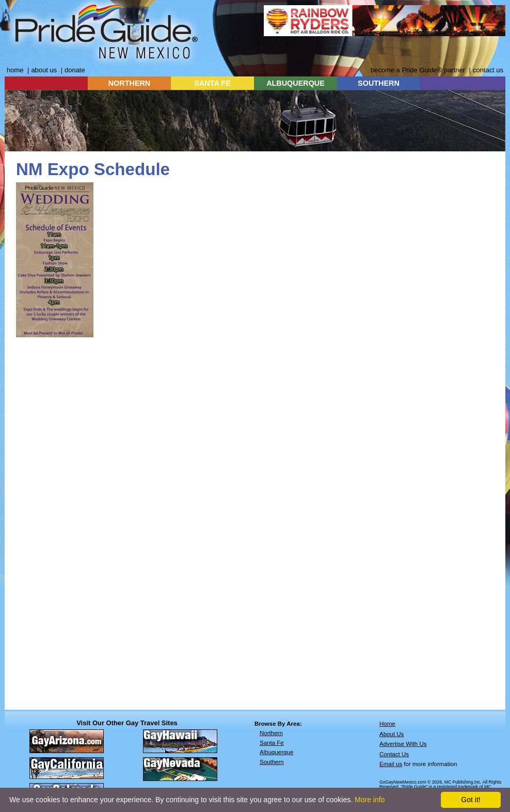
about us (44, 70)
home (15, 70)
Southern (272, 762)
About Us (392, 734)
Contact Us (394, 754)
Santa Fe (272, 743)
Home (387, 724)
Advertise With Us (403, 744)
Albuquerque (276, 752)
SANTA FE (212, 83)
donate (75, 70)
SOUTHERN (379, 83)
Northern (271, 733)
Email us (391, 764)
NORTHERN (130, 83)
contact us (488, 70)
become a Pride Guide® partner (418, 70)
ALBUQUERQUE (296, 83)
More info (370, 800)
